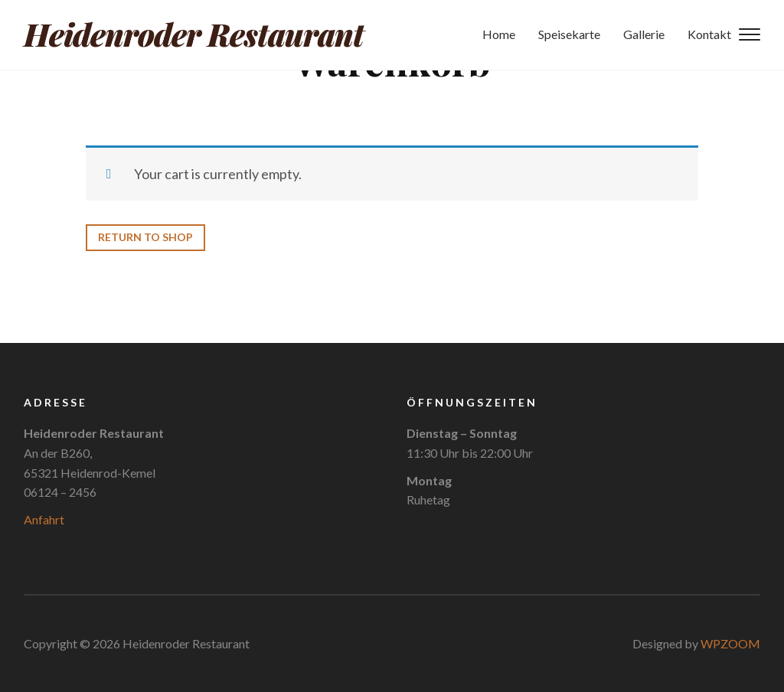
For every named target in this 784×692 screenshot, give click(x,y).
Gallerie (644, 35)
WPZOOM (730, 643)
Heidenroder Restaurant (194, 35)
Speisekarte (569, 35)
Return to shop (145, 237)
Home (499, 35)
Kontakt (709, 35)
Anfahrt (44, 519)
